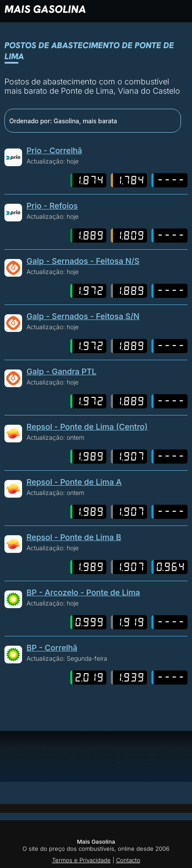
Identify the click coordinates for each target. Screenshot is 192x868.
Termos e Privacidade (81, 860)
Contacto (128, 860)
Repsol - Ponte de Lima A (74, 482)
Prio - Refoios (52, 206)
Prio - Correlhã (54, 150)
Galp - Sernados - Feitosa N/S (83, 261)
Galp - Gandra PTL (61, 371)
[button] (143, 9)
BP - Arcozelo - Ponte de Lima (83, 592)
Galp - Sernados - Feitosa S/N (83, 316)
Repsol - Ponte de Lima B (74, 537)
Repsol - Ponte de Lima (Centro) (87, 427)
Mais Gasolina (45, 9)
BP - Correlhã (52, 648)
